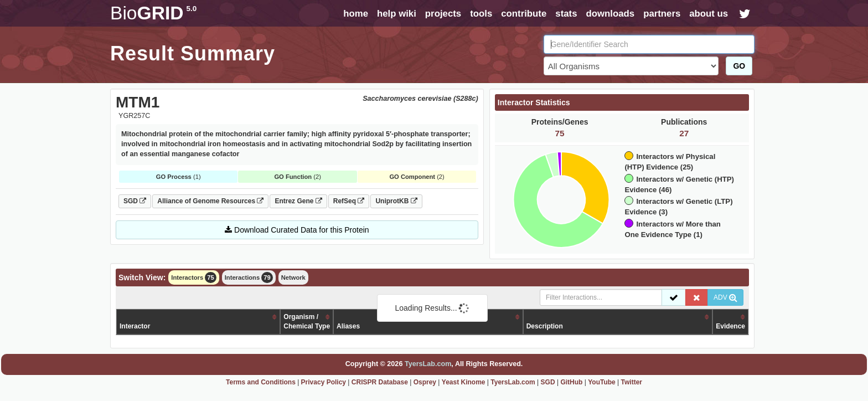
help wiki (397, 14)
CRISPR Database (380, 382)
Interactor (135, 326)
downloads (610, 14)
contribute (524, 14)
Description (545, 326)
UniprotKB (396, 201)
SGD (135, 201)
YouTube (602, 382)
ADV (725, 297)
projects (443, 14)
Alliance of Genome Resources (210, 201)
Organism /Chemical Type (307, 322)
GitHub (571, 382)
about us (709, 14)
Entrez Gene (298, 201)
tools (481, 14)
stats (566, 14)
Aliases (348, 326)
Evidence (730, 326)
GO (739, 66)
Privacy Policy (324, 382)
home (356, 14)
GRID (153, 13)
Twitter (632, 382)
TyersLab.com (428, 364)
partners (662, 14)
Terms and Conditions (261, 382)
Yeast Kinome (464, 382)
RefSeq (349, 201)
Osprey (425, 382)
